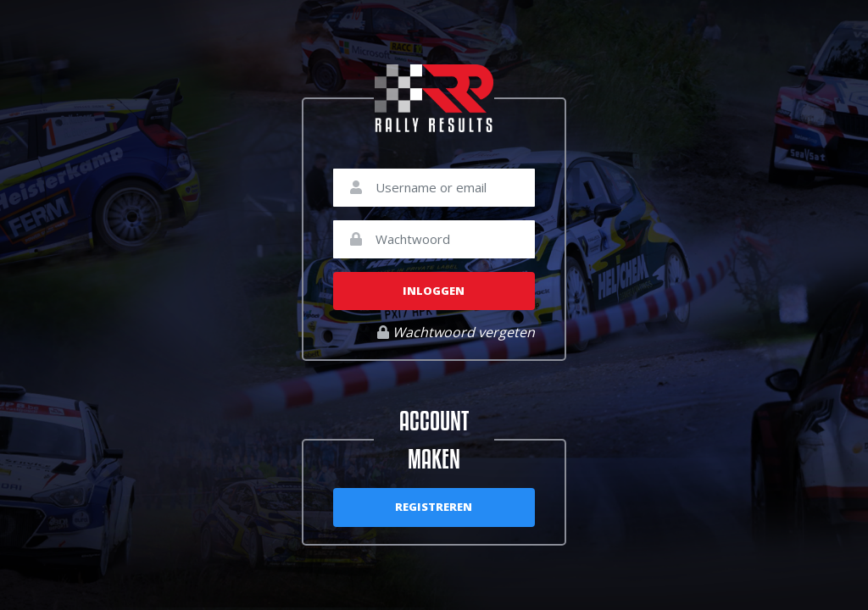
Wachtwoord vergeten (456, 332)
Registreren (434, 507)
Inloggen (434, 291)
